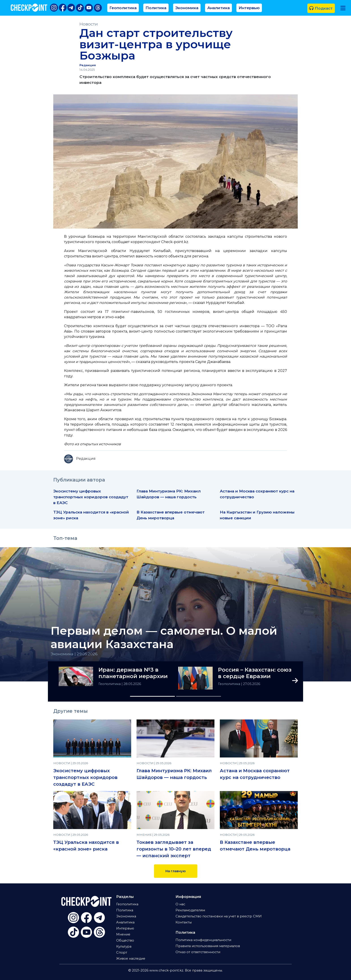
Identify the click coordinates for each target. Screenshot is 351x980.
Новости (89, 24)
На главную (176, 871)
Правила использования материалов (208, 946)
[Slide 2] (199, 696)
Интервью (249, 8)
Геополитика (123, 8)
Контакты (184, 922)
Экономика (187, 8)
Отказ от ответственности (198, 952)
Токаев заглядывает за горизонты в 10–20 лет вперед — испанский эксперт (174, 849)
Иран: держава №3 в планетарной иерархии (133, 673)
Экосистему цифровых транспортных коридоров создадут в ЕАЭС (91, 497)
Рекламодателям (190, 910)
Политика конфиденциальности (203, 940)
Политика (156, 8)
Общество (125, 940)
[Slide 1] (152, 696)
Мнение (123, 934)
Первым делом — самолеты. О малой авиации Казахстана (164, 638)
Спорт (122, 952)
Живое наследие (131, 959)
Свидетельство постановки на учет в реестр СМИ (219, 916)
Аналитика (218, 8)
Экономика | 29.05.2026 (74, 654)
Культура (124, 946)
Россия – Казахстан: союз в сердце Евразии (255, 673)
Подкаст (321, 8)
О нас (180, 904)
